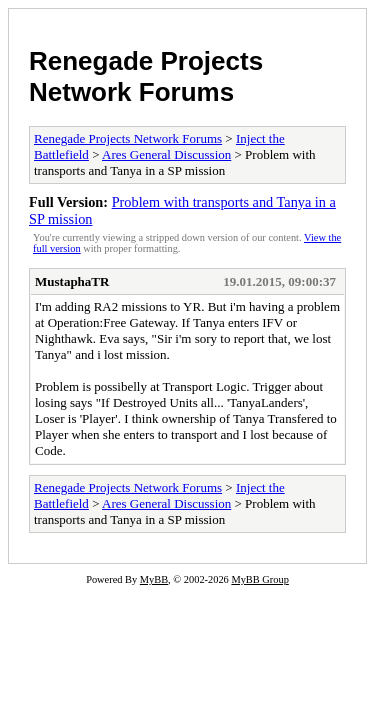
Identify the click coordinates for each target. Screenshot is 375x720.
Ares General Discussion (166, 154)
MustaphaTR (72, 281)
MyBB (154, 579)
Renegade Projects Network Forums (146, 76)
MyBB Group (259, 579)
